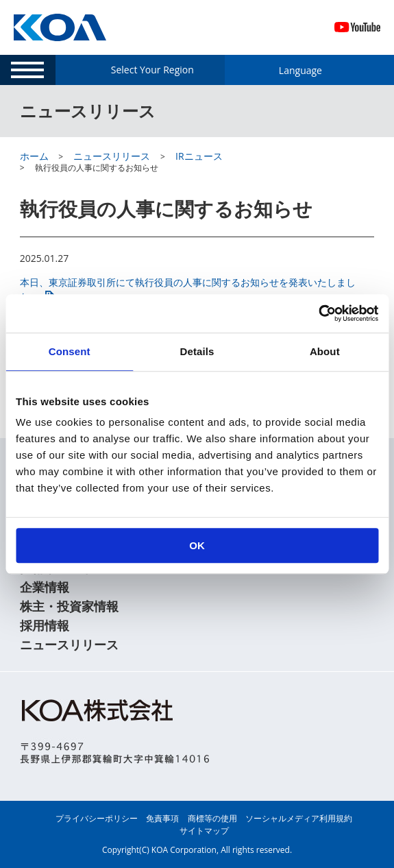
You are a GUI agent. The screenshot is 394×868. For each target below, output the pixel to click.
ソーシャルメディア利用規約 (299, 818)
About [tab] (325, 351)
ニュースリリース (69, 644)
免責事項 (162, 818)
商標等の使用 (212, 818)
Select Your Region (152, 70)
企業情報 (45, 587)
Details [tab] (197, 351)
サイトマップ (204, 831)
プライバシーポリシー (97, 818)
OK (197, 545)
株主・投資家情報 (69, 606)
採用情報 (45, 625)
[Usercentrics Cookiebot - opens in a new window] (318, 313)
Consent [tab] (70, 351)
